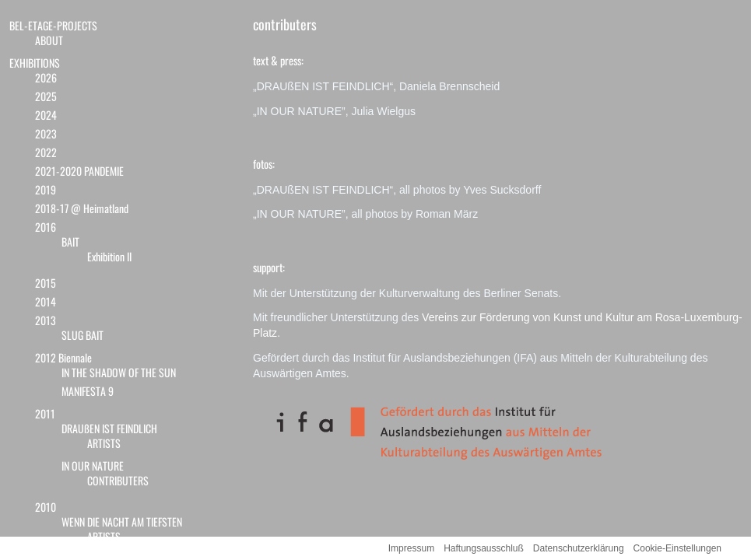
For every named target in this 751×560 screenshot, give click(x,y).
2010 (46, 507)
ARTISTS (104, 443)
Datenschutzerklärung (579, 548)
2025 (46, 96)
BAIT (70, 241)
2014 (46, 301)
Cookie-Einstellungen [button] (677, 548)
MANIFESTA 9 (88, 391)
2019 (46, 189)
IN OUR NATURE (93, 465)
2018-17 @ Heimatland (82, 208)
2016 (46, 227)
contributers (285, 24)
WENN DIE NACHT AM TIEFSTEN (122, 521)
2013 (46, 320)
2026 (46, 77)
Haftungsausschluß (484, 548)
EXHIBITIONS (35, 63)
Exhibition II (109, 256)
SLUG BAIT (82, 335)
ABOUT (49, 40)
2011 (45, 413)
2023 (46, 133)
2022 (46, 152)
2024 (46, 115)
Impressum (411, 548)
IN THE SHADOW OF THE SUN (119, 372)
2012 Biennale (63, 357)
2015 (46, 283)
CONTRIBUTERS (118, 480)
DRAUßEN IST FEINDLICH (109, 428)
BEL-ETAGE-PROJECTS (53, 25)
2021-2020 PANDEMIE (79, 171)
